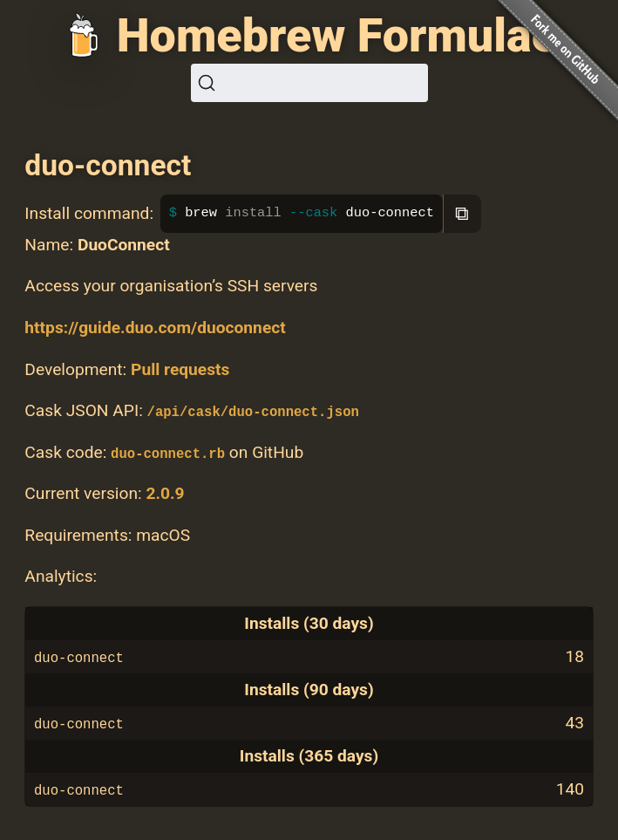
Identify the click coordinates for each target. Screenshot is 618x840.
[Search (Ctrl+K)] (309, 83)
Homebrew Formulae (337, 35)
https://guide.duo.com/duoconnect (155, 328)
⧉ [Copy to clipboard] (462, 213)
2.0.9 (165, 493)
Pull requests (180, 369)
